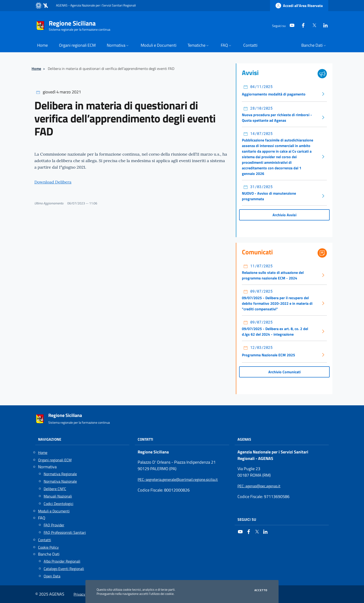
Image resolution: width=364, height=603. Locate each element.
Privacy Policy (84, 594)
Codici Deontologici (58, 504)
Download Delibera (53, 182)
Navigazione (50, 439)
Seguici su (247, 519)
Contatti (45, 540)
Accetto (261, 590)
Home (36, 69)
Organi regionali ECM (55, 460)
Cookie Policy (48, 547)
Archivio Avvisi (284, 215)
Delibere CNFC (55, 489)
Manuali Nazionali (58, 496)
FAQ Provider (54, 525)
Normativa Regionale (60, 474)
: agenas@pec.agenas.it (259, 486)
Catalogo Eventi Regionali (64, 569)
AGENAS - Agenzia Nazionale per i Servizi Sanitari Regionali (96, 5)
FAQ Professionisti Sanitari (65, 532)
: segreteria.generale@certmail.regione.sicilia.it (178, 479)
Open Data (52, 576)
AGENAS (244, 439)
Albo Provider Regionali (62, 561)
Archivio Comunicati (284, 372)
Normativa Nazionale (60, 481)
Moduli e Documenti (54, 511)
